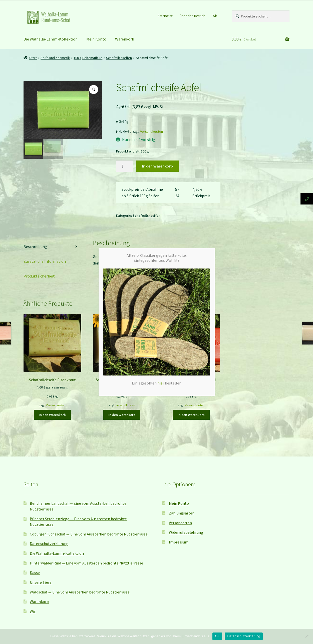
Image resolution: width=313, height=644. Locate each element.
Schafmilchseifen (146, 215)
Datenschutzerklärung (49, 543)
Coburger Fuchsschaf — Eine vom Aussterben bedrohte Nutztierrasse (89, 534)
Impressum (179, 542)
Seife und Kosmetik (55, 58)
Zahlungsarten (182, 513)
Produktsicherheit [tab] (39, 276)
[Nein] (307, 636)
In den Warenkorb (158, 166)
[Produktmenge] (125, 166)
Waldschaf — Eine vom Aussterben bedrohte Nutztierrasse (80, 592)
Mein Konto (96, 39)
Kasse (35, 572)
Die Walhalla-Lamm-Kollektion (51, 39)
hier (161, 88)
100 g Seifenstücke (88, 58)
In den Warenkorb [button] (52, 415)
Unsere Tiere (41, 582)
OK (217, 636)
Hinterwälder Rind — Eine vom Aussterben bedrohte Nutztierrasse (86, 563)
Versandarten (180, 523)
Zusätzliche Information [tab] (45, 261)
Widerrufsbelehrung (186, 532)
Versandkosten (151, 131)
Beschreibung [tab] (35, 246)
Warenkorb (39, 601)
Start (33, 58)
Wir (215, 16)
